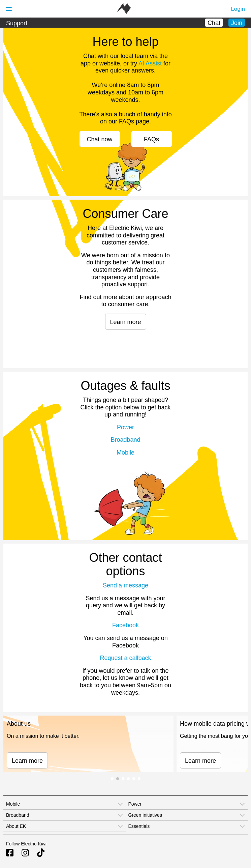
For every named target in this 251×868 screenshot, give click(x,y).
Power (125, 427)
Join (237, 23)
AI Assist (150, 63)
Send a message (125, 585)
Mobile (125, 453)
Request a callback (125, 658)
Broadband (125, 440)
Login (238, 9)
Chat (214, 23)
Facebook (125, 625)
